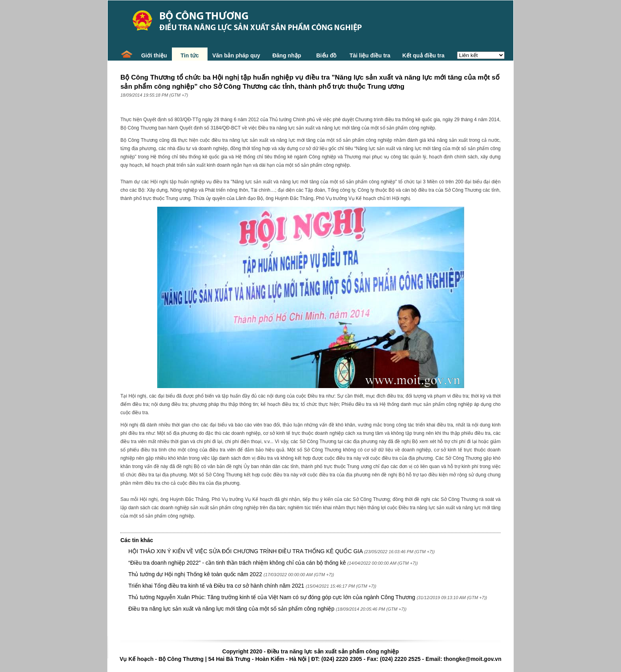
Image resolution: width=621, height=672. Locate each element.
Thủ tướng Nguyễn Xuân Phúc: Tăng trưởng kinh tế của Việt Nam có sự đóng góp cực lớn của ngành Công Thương (272, 597)
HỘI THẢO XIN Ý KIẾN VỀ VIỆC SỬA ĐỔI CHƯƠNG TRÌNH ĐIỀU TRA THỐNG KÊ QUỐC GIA (246, 551)
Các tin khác (137, 540)
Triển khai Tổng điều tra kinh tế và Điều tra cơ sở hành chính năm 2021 (217, 586)
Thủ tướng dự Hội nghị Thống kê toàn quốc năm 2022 (195, 574)
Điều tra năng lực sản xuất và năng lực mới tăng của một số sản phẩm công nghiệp (231, 609)
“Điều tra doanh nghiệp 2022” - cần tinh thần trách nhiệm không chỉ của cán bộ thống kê (238, 563)
